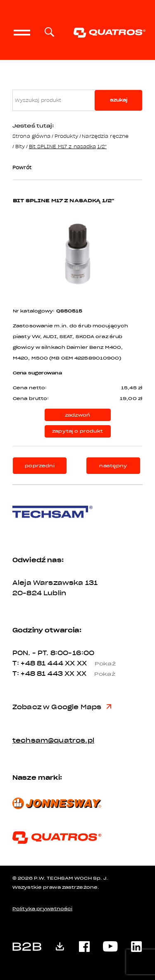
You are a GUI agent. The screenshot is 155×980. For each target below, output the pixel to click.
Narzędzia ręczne (105, 136)
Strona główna (31, 136)
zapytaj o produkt (77, 431)
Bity (20, 146)
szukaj (119, 100)
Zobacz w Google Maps (62, 707)
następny (113, 466)
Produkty (66, 136)
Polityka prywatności (42, 909)
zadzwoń (77, 415)
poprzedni (39, 466)
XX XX (93, 663)
